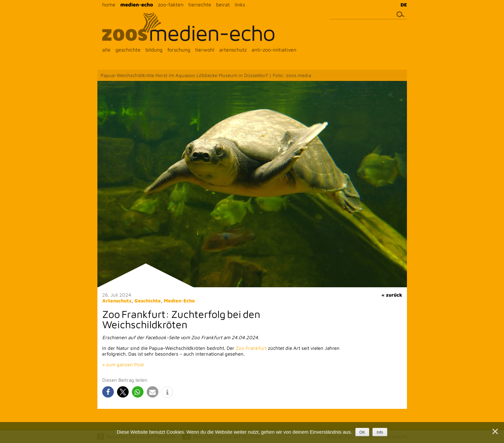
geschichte (128, 50)
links (240, 5)
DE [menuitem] (404, 5)
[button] (108, 392)
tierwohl (205, 50)
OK (362, 432)
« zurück (392, 295)
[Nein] (495, 431)
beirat (223, 5)
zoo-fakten (171, 5)
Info (380, 432)
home (109, 5)
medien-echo (137, 5)
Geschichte (148, 301)
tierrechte (200, 5)
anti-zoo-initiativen (274, 50)
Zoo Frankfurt (251, 348)
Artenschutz (117, 301)
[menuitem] (402, 5)
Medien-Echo (179, 301)
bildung (154, 50)
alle (106, 50)
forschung (179, 50)
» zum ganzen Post (123, 364)
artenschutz (233, 50)
